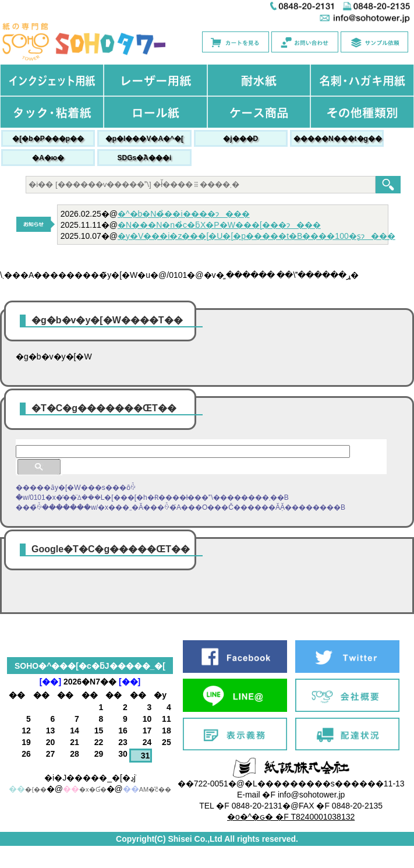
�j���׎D (240, 139)
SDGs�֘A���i (145, 158)
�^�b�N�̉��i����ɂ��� (184, 214)
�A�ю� (48, 158)
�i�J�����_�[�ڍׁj (90, 778)
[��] (50, 682)
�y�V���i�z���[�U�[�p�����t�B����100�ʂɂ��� (256, 236)
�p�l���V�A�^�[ (144, 139)
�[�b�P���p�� (48, 139)
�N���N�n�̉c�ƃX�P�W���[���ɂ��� (219, 225)
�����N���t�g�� (338, 139)
